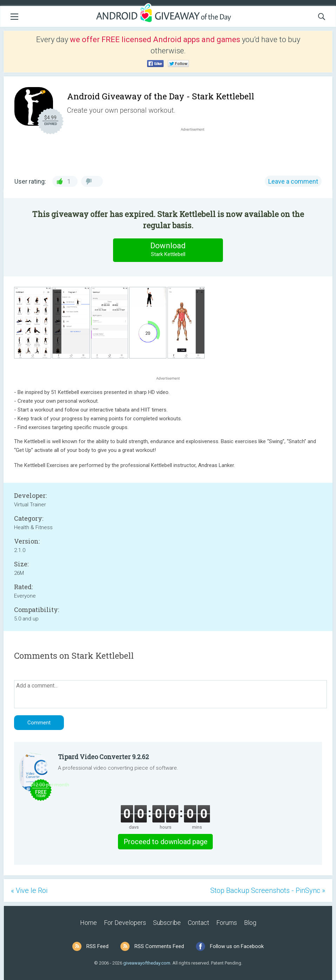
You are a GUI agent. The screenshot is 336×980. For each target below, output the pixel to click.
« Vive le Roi (29, 890)
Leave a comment (293, 181)
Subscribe (167, 923)
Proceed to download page (166, 842)
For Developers (125, 923)
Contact (199, 923)
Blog (250, 923)
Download (168, 250)
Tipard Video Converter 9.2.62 (103, 757)
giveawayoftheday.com (147, 963)
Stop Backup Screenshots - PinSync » (268, 890)
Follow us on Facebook (237, 946)
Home (88, 923)
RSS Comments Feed (159, 946)
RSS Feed (97, 946)
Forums (227, 923)
